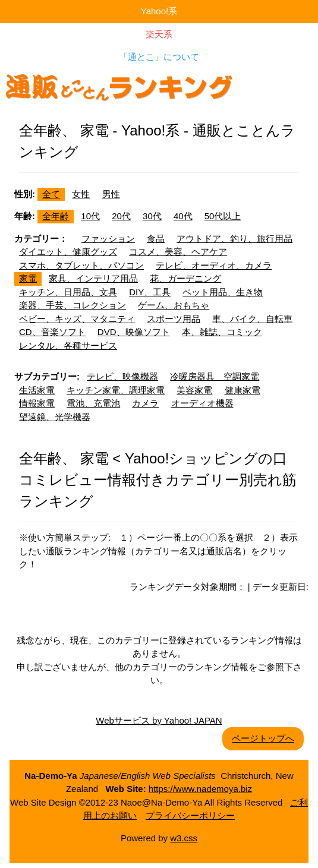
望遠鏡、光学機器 (55, 417)
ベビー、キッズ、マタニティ (77, 319)
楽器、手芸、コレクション (73, 305)
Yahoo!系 (159, 11)
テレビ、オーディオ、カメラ (214, 265)
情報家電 (37, 403)
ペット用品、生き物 (223, 292)
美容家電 (194, 390)
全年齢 (56, 216)
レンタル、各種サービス (68, 345)
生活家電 (37, 390)
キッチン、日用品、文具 (68, 292)
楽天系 (159, 34)
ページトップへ (263, 738)
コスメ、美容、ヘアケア (178, 252)
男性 (111, 194)
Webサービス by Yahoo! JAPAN (159, 720)
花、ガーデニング (185, 278)
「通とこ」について (159, 57)
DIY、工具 (150, 292)
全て (51, 194)
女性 (81, 194)
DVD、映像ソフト (134, 332)
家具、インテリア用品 (93, 278)
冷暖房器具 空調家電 (215, 376)
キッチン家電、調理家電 (116, 390)
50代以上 (223, 216)
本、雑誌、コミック (222, 332)
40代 (183, 216)
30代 (152, 216)
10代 (90, 216)
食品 (156, 239)
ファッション (108, 239)
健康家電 (243, 390)
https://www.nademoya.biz (200, 789)
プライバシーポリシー (190, 815)
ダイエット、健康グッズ (68, 252)
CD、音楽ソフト (52, 332)
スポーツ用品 (174, 319)
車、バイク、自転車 (252, 319)
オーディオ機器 (202, 403)
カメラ (145, 403)
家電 (28, 278)
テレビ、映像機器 (122, 376)
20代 (121, 216)
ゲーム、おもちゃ (174, 305)
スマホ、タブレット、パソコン (81, 265)
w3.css (184, 838)
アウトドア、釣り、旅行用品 (234, 239)
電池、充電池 (93, 403)
